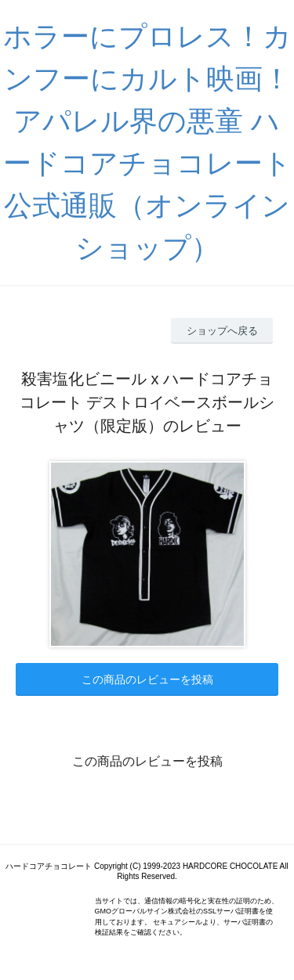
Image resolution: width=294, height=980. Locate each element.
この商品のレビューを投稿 (147, 679)
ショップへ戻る (222, 331)
